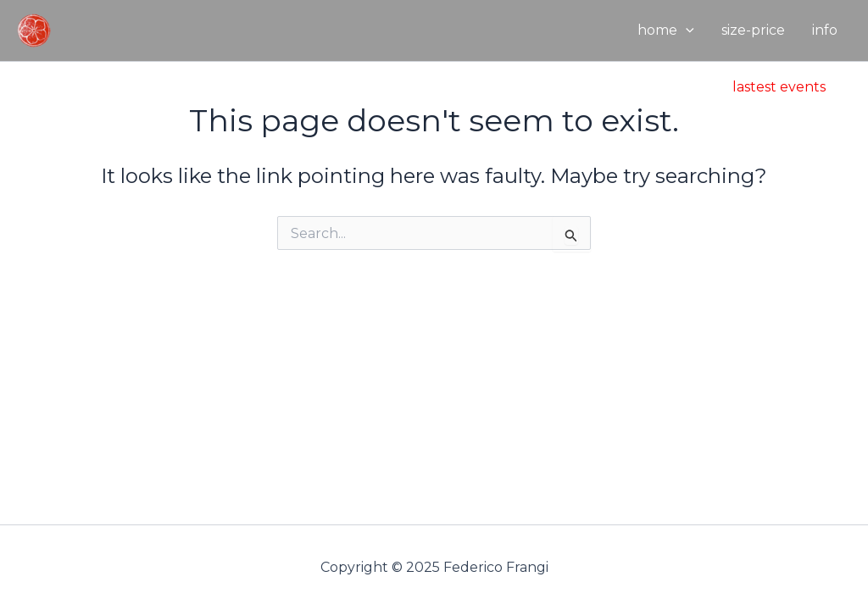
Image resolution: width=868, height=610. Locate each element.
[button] (779, 87)
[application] (686, 30)
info (825, 30)
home (666, 30)
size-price (753, 30)
